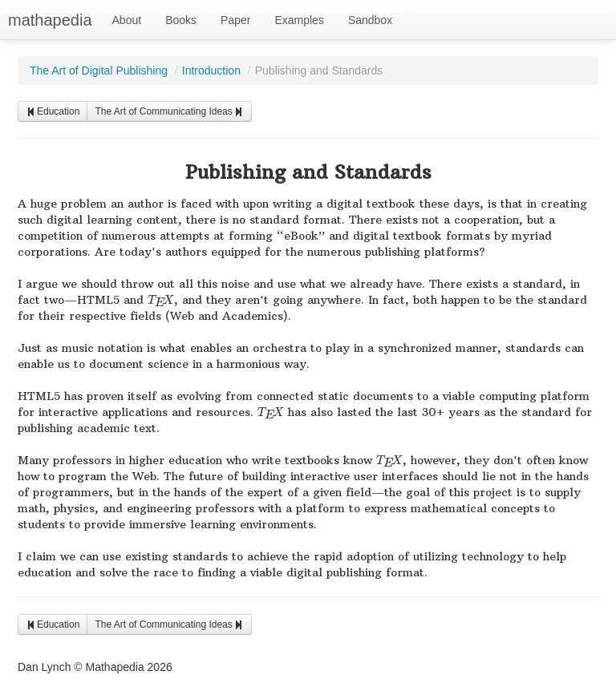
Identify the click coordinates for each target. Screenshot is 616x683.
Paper (235, 20)
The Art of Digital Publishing (99, 71)
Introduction (211, 71)
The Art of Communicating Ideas (169, 111)
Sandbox (370, 20)
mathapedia (50, 20)
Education (53, 111)
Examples (299, 20)
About (127, 20)
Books (181, 20)
